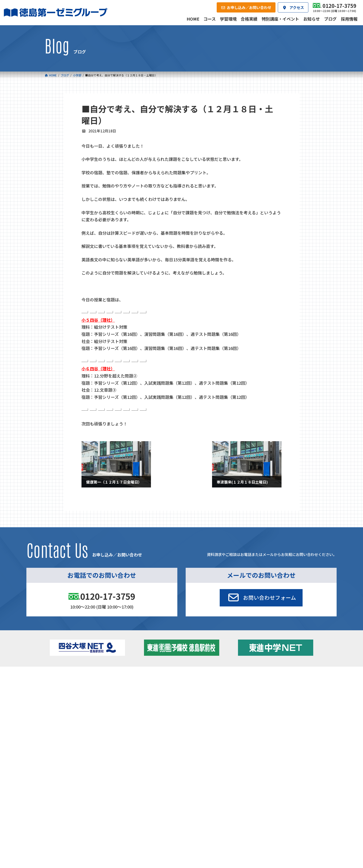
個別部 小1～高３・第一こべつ (210, 690)
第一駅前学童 (197, 697)
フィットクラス (72, 692)
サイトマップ (278, 753)
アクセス (191, 721)
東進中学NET (138, 704)
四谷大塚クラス (72, 704)
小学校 (63, 684)
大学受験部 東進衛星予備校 (210, 684)
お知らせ (270, 690)
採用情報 (236, 721)
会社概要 (146, 721)
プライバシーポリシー (303, 753)
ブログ (269, 697)
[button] (261, 598)
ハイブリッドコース (140, 698)
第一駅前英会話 (199, 703)
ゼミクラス (69, 698)
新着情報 (262, 677)
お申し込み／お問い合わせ (294, 721)
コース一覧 (58, 677)
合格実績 (56, 721)
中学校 (128, 684)
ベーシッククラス (74, 710)
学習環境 (101, 721)
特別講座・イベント (278, 684)
